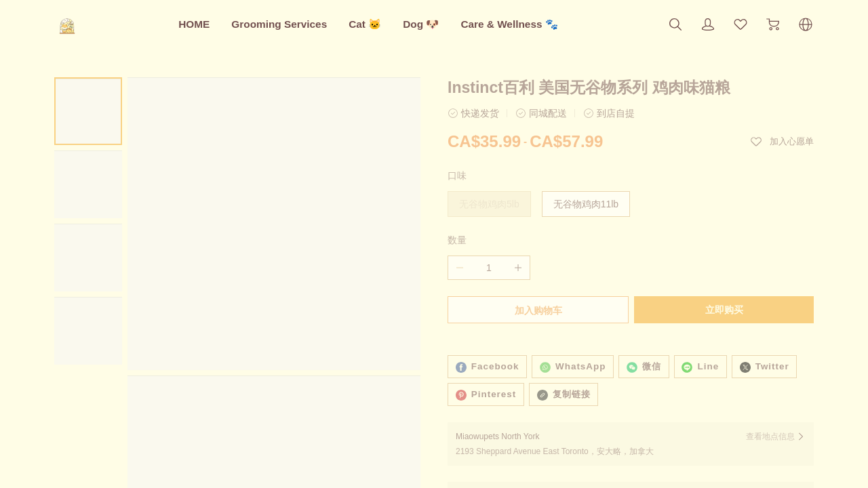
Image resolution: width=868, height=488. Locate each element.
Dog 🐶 (421, 24)
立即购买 (726, 310)
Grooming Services (279, 24)
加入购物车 (537, 310)
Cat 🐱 (365, 24)
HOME (194, 24)
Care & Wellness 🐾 (509, 24)
